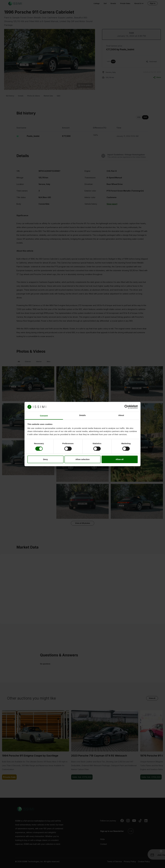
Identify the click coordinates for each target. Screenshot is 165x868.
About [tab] (121, 415)
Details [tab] (82, 415)
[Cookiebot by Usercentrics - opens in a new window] (126, 407)
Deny (45, 459)
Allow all (120, 459)
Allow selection (82, 459)
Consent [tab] (44, 416)
